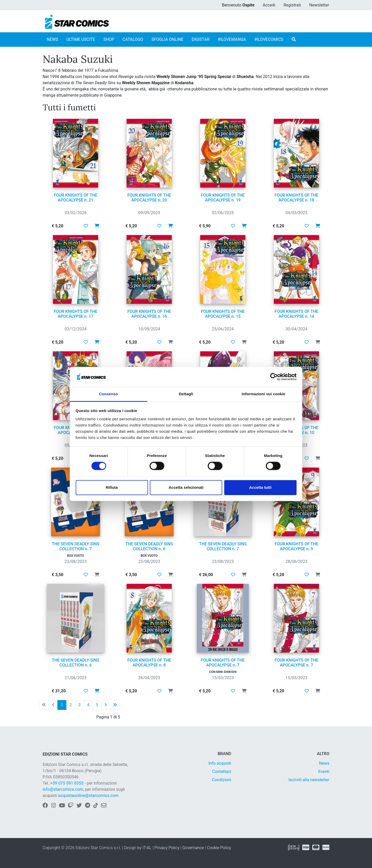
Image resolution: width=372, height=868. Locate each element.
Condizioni (222, 780)
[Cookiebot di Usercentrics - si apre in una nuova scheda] (274, 377)
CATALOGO (133, 39)
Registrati (292, 5)
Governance (193, 848)
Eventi (324, 772)
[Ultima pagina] (115, 705)
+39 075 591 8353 (67, 783)
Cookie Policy (219, 848)
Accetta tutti (260, 487)
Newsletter (319, 5)
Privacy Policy (167, 848)
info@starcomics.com (63, 789)
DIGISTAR (201, 39)
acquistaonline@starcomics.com (88, 796)
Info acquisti (220, 763)
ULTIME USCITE (81, 39)
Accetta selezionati (186, 487)
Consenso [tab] (108, 394)
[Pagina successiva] (106, 705)
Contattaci (222, 772)
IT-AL (147, 848)
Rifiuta (112, 487)
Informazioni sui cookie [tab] (264, 394)
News (324, 763)
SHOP (109, 39)
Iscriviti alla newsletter (309, 780)
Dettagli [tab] (186, 394)
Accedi (269, 5)
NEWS (52, 39)
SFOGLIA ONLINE (167, 39)
